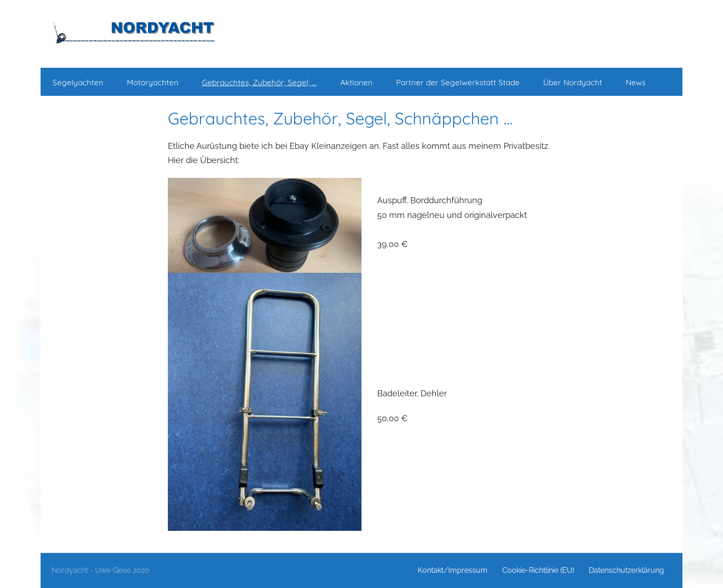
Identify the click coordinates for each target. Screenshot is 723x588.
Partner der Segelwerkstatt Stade (458, 82)
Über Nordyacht (573, 82)
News (636, 82)
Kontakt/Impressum (453, 570)
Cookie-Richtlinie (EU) (538, 570)
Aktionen (356, 82)
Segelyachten (78, 82)
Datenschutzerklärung (626, 570)
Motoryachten (153, 82)
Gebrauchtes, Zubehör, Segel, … (259, 82)
